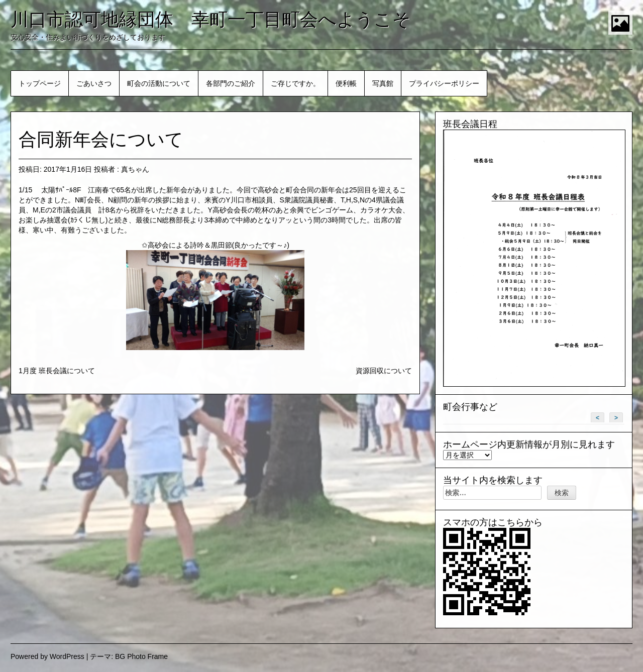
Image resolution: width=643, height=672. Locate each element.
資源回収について (384, 371)
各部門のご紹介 (231, 83)
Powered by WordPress (47, 656)
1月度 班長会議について (57, 371)
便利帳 (346, 83)
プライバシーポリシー (444, 83)
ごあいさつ (94, 83)
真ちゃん (135, 169)
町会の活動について (159, 83)
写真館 (383, 83)
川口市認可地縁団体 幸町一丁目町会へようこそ (211, 19)
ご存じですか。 (295, 83)
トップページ (40, 83)
